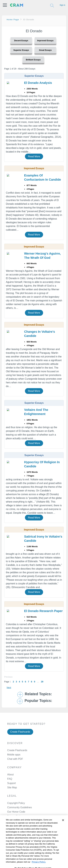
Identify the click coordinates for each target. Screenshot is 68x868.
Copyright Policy (16, 803)
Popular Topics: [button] (38, 701)
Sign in (62, 5)
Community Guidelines (20, 807)
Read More (34, 156)
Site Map (12, 787)
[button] (5, 5)
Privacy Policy (15, 816)
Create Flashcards (20, 732)
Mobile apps (14, 755)
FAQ (10, 779)
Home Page (13, 20)
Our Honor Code (16, 812)
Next (9, 688)
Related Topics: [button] (38, 694)
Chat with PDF (15, 759)
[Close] (63, 828)
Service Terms (15, 820)
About (10, 775)
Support (12, 783)
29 (42, 682)
